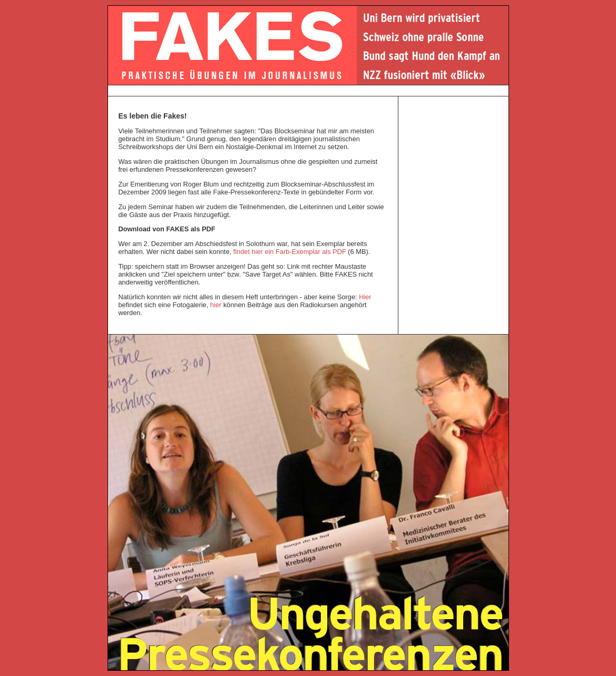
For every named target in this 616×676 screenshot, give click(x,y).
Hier (365, 297)
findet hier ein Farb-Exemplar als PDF (290, 252)
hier (216, 305)
